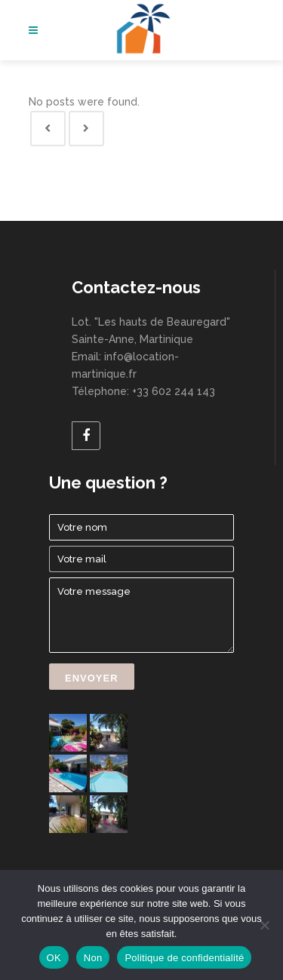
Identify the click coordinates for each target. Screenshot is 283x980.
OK (54, 958)
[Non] (264, 925)
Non (93, 958)
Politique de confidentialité (184, 958)
